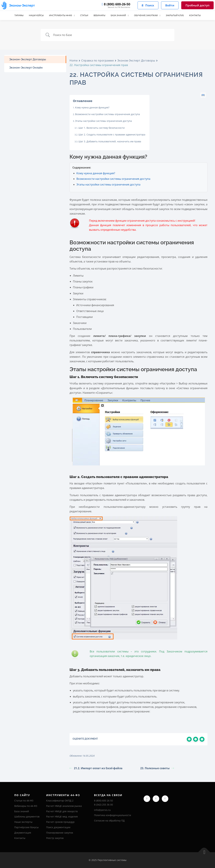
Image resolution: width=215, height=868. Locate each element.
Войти (170, 5)
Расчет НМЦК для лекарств (62, 811)
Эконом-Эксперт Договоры (136, 60)
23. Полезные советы (157, 768)
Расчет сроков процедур (60, 822)
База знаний (119, 15)
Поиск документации (58, 827)
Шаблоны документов (27, 817)
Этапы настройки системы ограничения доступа (103, 121)
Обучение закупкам (148, 15)
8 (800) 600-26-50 (116, 4)
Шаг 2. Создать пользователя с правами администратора (112, 135)
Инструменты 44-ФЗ (57, 15)
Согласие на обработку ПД (109, 821)
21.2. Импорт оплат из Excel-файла (96, 768)
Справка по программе (98, 60)
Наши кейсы (31, 15)
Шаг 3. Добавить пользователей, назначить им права (110, 141)
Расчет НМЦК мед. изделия (62, 817)
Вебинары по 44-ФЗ (26, 806)
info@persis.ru (102, 810)
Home (74, 60)
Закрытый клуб (179, 15)
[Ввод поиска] (112, 35)
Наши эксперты (23, 822)
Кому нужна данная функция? (92, 107)
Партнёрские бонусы (26, 827)
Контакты (201, 15)
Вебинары (99, 15)
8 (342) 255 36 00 (103, 805)
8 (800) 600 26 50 (103, 801)
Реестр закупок (55, 838)
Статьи (82, 15)
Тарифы (13, 15)
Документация (23, 833)
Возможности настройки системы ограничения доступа (107, 114)
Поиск (148, 5)
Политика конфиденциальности (113, 815)
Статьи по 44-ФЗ (24, 801)
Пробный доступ (197, 5)
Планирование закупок (60, 833)
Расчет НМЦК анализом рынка (64, 806)
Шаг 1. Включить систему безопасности (102, 128)
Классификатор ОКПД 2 (60, 801)
